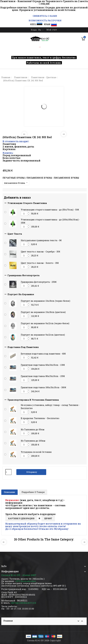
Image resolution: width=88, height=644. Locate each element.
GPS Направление (26, 581)
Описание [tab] (9, 492)
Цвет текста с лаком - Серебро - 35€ (40, 252)
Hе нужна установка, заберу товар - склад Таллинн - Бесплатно (50, 407)
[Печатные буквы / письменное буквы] (16, 183)
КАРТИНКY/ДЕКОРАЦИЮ (21, 518)
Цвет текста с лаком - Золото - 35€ (40, 263)
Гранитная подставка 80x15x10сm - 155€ (43, 376)
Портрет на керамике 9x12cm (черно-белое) (45, 323)
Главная (8, 621)
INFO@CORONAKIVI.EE (23, 603)
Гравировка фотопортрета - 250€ (39, 282)
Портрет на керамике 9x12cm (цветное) (43, 335)
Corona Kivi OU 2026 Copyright (44, 640)
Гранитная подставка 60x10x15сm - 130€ (43, 365)
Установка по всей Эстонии (36, 452)
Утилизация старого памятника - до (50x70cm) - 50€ (50, 210)
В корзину (32, 472)
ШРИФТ (48, 518)
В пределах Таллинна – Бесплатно (40, 418)
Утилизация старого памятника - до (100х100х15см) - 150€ (50, 221)
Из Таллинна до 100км (33, 441)
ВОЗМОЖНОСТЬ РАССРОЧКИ (45, 20)
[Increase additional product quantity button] (29, 212)
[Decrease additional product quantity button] (29, 214)
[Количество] (8, 472)
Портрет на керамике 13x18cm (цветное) (43, 312)
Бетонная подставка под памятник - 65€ (43, 354)
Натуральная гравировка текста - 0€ (41, 240)
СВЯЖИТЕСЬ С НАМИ (45, 16)
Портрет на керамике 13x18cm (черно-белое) (45, 301)
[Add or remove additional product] (5, 212)
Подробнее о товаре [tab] (33, 492)
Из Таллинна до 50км (33, 429)
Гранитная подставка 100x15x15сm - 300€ (43, 387)
